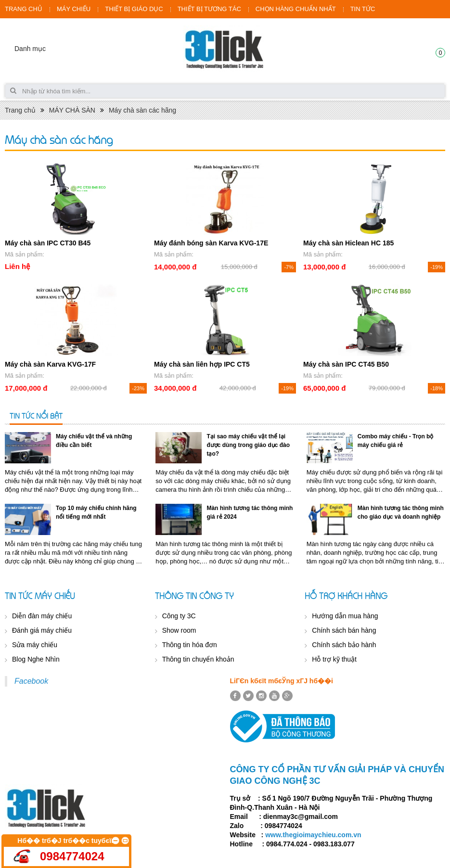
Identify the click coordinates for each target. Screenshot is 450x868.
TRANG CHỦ (24, 9)
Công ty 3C (179, 616)
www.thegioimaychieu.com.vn (313, 835)
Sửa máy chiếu (35, 645)
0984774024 (72, 856)
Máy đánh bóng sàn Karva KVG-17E (211, 243)
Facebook (31, 681)
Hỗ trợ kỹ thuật (334, 659)
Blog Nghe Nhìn (36, 659)
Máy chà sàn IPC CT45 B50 (346, 364)
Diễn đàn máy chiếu (42, 616)
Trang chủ (20, 110)
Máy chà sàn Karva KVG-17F (50, 364)
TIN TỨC (363, 9)
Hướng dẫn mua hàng (345, 616)
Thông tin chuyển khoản (198, 659)
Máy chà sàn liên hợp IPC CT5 (202, 364)
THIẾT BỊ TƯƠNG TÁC (209, 9)
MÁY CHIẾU (74, 9)
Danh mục (30, 49)
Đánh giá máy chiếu (42, 630)
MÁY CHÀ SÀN (72, 110)
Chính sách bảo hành (344, 645)
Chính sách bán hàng (344, 630)
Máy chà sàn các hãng (142, 110)
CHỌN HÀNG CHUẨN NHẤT (296, 9)
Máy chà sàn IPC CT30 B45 (48, 243)
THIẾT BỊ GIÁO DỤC (134, 9)
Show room (179, 630)
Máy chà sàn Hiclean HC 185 (348, 243)
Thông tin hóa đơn (190, 645)
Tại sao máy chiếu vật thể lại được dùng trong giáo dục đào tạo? (248, 445)
